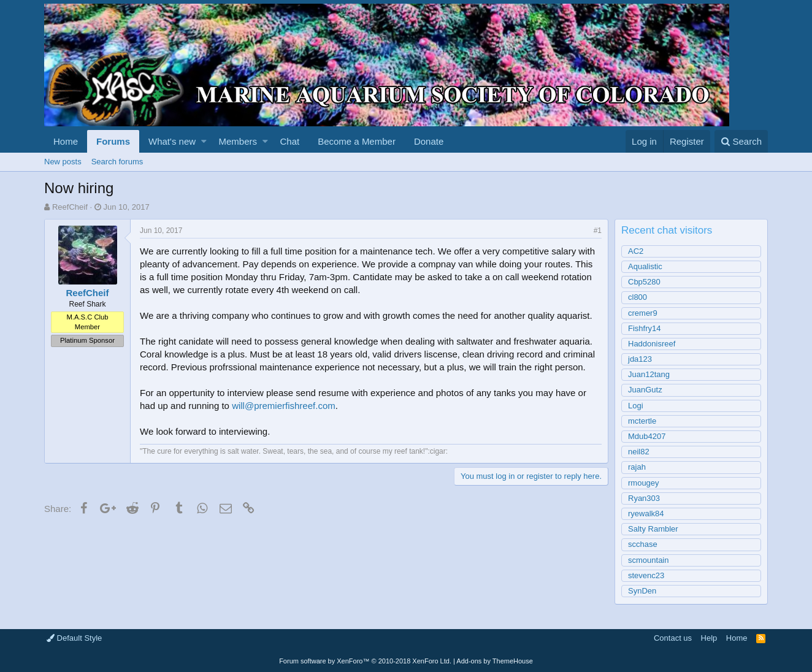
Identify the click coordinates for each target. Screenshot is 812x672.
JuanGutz (645, 390)
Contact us (673, 638)
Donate (429, 141)
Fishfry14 (644, 328)
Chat (289, 141)
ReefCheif (70, 207)
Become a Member (357, 141)
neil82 (639, 452)
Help (709, 638)
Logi (636, 406)
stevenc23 (646, 575)
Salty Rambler (653, 529)
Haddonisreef (652, 344)
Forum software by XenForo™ (365, 661)
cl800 (638, 297)
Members (238, 141)
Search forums (117, 162)
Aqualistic (645, 266)
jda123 (640, 359)
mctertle (642, 421)
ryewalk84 (646, 514)
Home (66, 141)
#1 (598, 231)
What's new (172, 141)
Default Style (74, 638)
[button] (204, 141)
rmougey (644, 483)
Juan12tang (649, 374)
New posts (63, 162)
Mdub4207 (647, 436)
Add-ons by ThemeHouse (495, 661)
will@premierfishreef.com (284, 406)
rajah (637, 467)
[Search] (741, 141)
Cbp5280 (644, 282)
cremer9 (643, 313)
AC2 (636, 251)
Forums (113, 141)
